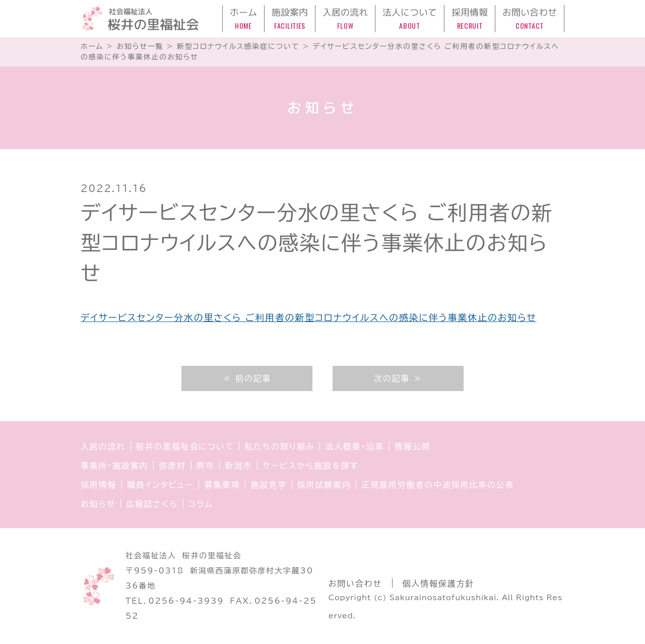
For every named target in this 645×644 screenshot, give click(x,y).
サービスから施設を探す (310, 466)
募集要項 (222, 485)
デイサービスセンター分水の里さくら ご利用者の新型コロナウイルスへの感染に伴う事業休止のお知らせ (309, 317)
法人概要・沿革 (354, 446)
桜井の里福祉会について (185, 446)
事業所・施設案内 (114, 466)
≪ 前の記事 (247, 378)
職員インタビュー (160, 485)
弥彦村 (172, 466)
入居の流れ (103, 446)
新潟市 (238, 466)
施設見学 (268, 485)
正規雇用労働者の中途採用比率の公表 (438, 485)
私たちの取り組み (279, 446)
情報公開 (412, 446)
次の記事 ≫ (398, 378)
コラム (201, 504)
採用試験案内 (324, 485)
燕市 (206, 466)
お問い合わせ (355, 584)
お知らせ (98, 504)
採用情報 (99, 485)
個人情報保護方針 (438, 584)
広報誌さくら (152, 504)
